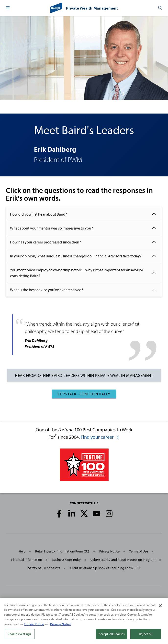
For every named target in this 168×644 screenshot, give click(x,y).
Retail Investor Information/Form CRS (62, 551)
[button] (8, 8)
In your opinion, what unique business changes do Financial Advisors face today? (76, 256)
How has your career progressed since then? (45, 242)
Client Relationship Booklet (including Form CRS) (105, 568)
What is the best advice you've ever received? (47, 290)
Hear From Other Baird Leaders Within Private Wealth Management (84, 375)
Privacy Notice (109, 551)
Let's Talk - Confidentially (84, 394)
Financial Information (27, 560)
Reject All (146, 637)
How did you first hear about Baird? (39, 214)
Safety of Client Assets (44, 568)
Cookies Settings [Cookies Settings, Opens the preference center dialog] (19, 637)
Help (22, 551)
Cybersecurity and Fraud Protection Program (123, 560)
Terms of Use (139, 551)
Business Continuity (66, 560)
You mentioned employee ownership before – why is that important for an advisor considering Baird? (77, 273)
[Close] (160, 609)
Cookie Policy (34, 627)
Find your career (100, 437)
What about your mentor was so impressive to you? (51, 228)
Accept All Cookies (112, 637)
